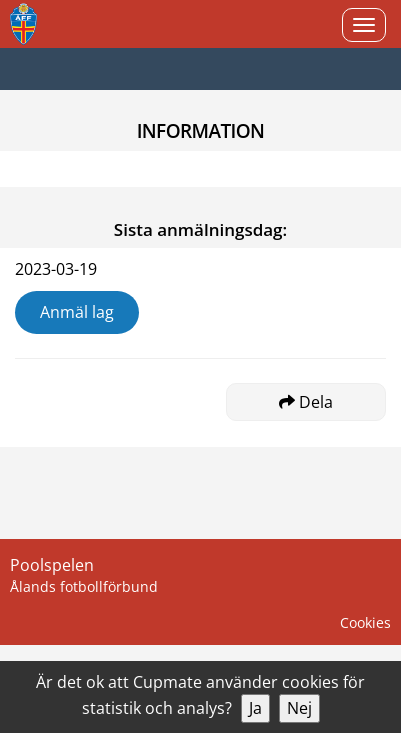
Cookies (365, 622)
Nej (299, 708)
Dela (306, 402)
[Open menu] (364, 25)
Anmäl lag (77, 312)
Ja (255, 708)
